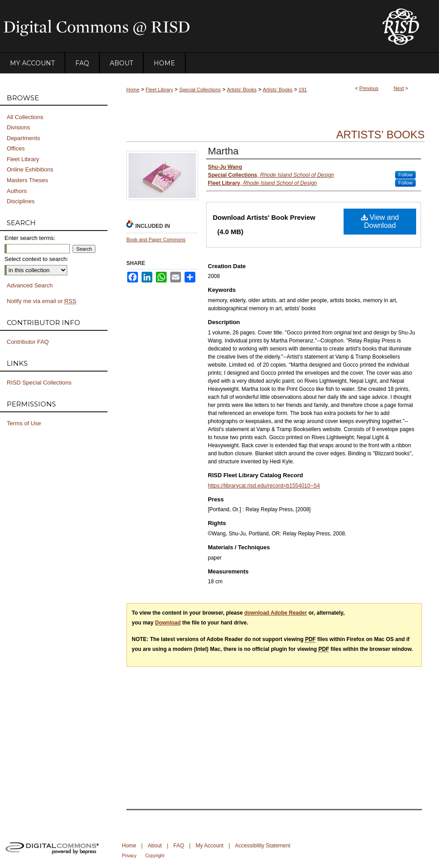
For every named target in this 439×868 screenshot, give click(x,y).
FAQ (179, 846)
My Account (210, 846)
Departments (23, 138)
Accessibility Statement (263, 846)
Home (133, 90)
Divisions (18, 127)
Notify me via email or (41, 301)
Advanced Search (30, 285)
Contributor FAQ (28, 342)
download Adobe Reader (275, 613)
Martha (223, 151)
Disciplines (21, 201)
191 (303, 90)
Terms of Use (24, 423)
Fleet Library (159, 90)
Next (399, 88)
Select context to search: (36, 259)
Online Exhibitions (30, 169)
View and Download (380, 221)
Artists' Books (242, 90)
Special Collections (200, 90)
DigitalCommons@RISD (184, 26)
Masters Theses (27, 180)
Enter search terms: (30, 238)
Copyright (155, 856)
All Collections (25, 117)
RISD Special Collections (39, 383)
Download (168, 623)
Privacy (129, 856)
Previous (369, 88)
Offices (16, 148)
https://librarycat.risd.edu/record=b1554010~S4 (264, 486)
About (155, 846)
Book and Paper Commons (156, 239)
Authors (17, 191)
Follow (405, 175)
